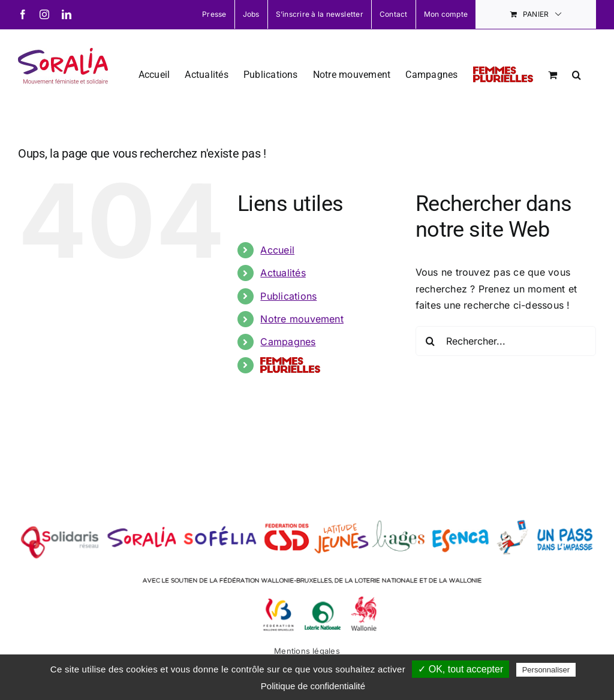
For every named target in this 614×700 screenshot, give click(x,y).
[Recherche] (431, 341)
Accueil (277, 250)
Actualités (283, 273)
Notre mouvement (302, 319)
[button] (577, 74)
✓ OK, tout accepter (460, 669)
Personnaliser (546, 670)
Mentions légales (307, 651)
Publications (288, 296)
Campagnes (288, 342)
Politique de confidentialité (313, 686)
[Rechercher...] (506, 341)
